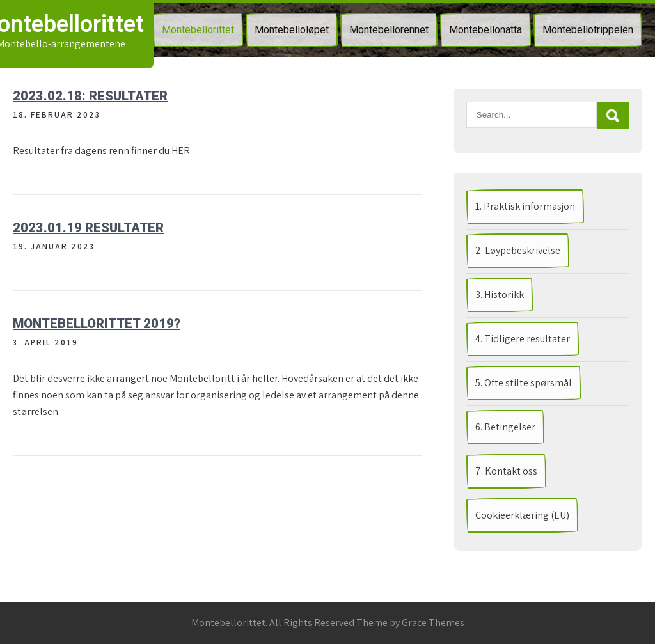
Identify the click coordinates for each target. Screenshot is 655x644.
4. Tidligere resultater (523, 339)
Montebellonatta (485, 30)
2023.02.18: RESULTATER (90, 96)
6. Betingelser (505, 427)
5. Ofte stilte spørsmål (524, 383)
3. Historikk (500, 295)
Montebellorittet (198, 30)
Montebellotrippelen (588, 30)
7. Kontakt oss (506, 471)
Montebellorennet (389, 30)
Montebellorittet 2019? (97, 324)
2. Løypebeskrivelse (518, 250)
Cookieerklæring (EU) (522, 515)
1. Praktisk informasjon (525, 206)
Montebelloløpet (292, 30)
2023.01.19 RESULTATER (88, 228)
